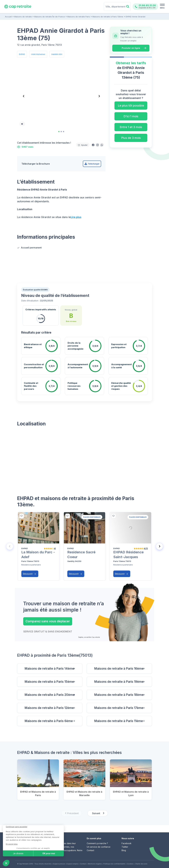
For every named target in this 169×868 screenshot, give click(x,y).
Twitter (125, 847)
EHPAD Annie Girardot (135, 17)
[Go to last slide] (24, 96)
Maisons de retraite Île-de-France (50, 17)
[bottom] (22, 516)
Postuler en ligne (131, 48)
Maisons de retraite (23, 17)
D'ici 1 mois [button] (131, 116)
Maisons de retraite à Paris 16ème (119, 669)
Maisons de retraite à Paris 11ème (119, 721)
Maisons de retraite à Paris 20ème (50, 695)
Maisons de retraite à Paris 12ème (49, 708)
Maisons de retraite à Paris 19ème (119, 682)
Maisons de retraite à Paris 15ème (49, 682)
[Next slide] (99, 96)
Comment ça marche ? (97, 843)
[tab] (59, 132)
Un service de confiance (99, 847)
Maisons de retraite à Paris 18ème (119, 695)
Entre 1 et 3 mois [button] (131, 127)
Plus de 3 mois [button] (131, 138)
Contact (90, 850)
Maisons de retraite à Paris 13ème (108, 17)
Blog (124, 850)
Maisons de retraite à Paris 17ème (119, 708)
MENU (162, 8)
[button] (93, 145)
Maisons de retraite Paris (79, 17)
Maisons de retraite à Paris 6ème (49, 721)
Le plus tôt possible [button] (131, 106)
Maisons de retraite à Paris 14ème (49, 669)
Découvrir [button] (29, 574)
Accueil (8, 17)
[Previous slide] (10, 546)
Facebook (126, 843)
